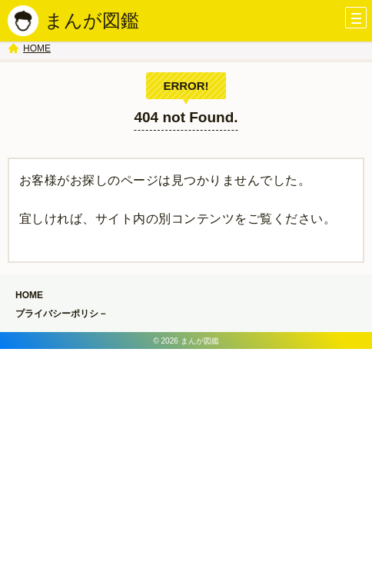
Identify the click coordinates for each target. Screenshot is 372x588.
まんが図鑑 (92, 20)
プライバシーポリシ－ (61, 314)
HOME (37, 48)
